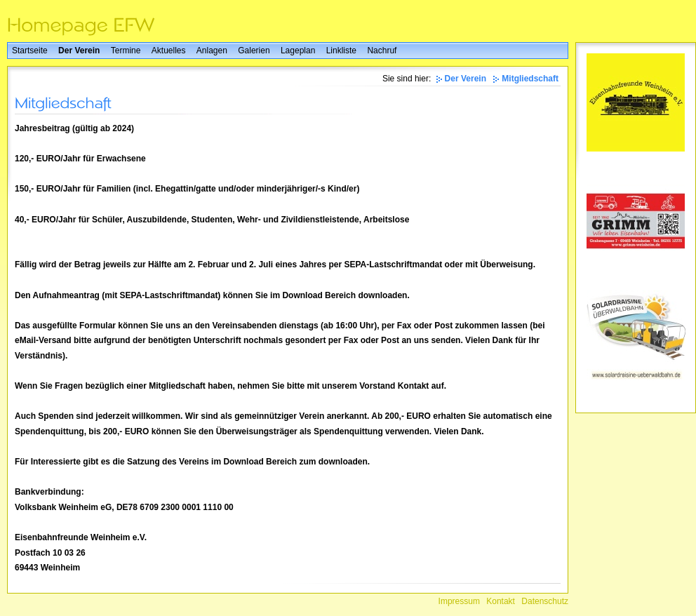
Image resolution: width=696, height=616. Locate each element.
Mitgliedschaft (530, 79)
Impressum (459, 601)
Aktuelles (169, 51)
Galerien (254, 51)
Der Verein (79, 51)
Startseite (30, 51)
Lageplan (298, 51)
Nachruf (382, 51)
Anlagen (212, 51)
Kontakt (501, 601)
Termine (126, 51)
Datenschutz (545, 601)
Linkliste (341, 51)
